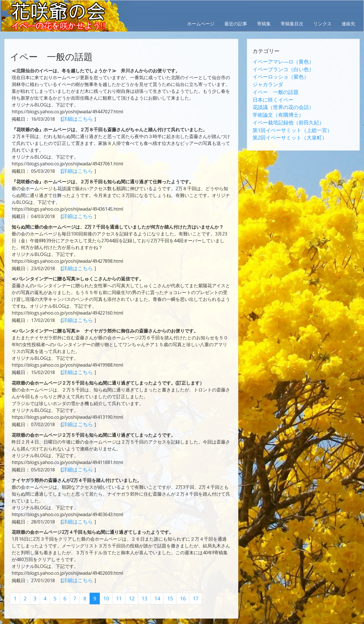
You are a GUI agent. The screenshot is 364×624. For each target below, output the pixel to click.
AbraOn (100, 619)
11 (115, 590)
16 (177, 590)
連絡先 (348, 24)
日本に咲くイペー (271, 95)
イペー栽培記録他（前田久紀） (284, 116)
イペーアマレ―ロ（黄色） (280, 61)
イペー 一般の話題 (273, 89)
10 (103, 590)
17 (189, 590)
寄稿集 (264, 24)
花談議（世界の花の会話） (280, 102)
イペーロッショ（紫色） (278, 75)
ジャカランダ (266, 82)
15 (164, 590)
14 (152, 590)
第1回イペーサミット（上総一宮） (288, 123)
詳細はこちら (76, 118)
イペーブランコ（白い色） (280, 68)
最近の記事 (236, 24)
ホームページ (201, 24)
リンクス (322, 24)
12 (128, 590)
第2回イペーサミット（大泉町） (286, 130)
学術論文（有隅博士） (275, 109)
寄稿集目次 (292, 24)
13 (140, 590)
